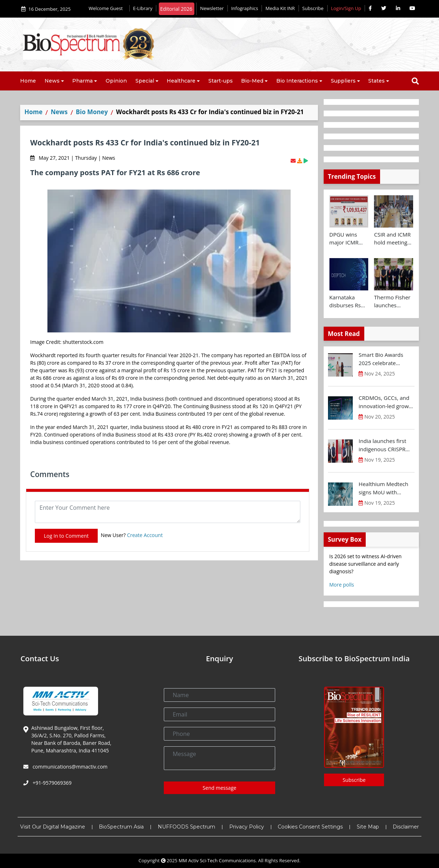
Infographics (244, 8)
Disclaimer (406, 827)
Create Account (145, 535)
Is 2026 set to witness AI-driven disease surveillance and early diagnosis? (366, 564)
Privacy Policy (247, 827)
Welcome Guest (107, 8)
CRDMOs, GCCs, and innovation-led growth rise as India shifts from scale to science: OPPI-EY (386, 402)
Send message (219, 788)
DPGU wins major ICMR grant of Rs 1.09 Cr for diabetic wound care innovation (349, 239)
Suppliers (343, 81)
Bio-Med (252, 81)
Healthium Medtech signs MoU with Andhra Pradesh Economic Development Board (384, 488)
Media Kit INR (280, 8)
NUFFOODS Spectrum (186, 827)
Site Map (368, 827)
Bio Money (92, 112)
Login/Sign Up (346, 8)
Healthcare (181, 81)
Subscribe (313, 8)
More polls (342, 585)
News (52, 81)
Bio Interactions (297, 81)
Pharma (82, 81)
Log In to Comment (66, 536)
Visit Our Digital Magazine (53, 827)
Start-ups (221, 81)
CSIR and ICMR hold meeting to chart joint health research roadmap (392, 239)
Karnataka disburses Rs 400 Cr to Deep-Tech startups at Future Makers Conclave (348, 302)
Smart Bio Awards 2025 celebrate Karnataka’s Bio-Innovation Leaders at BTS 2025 (386, 359)
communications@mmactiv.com (69, 767)
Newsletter (212, 8)
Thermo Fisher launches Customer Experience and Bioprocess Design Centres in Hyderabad (393, 302)
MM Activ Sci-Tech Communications (217, 860)
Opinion (116, 81)
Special (145, 81)
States (376, 81)
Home (28, 81)
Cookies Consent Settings (310, 827)
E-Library (143, 8)
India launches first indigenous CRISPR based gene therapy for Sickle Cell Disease (386, 445)
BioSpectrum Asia (121, 827)
